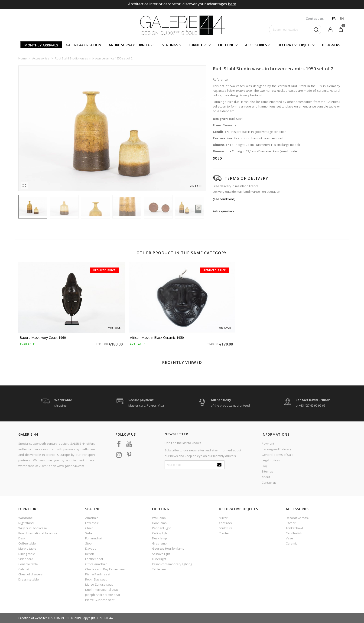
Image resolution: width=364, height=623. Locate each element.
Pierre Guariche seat (100, 600)
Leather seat (94, 559)
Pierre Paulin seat (98, 574)
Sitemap (267, 471)
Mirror (223, 518)
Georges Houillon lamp (168, 548)
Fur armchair (94, 538)
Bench (90, 554)
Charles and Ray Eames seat (105, 569)
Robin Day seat (96, 579)
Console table (28, 564)
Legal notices (271, 460)
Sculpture (226, 528)
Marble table (27, 548)
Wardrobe (26, 518)
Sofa (89, 533)
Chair (89, 528)
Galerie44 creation (83, 45)
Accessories (256, 45)
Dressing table (29, 579)
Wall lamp (159, 518)
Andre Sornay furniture (132, 45)
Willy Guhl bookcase (33, 528)
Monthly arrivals (41, 45)
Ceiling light (160, 533)
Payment (268, 444)
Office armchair (96, 564)
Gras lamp (159, 543)
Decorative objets (294, 45)
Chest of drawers (31, 574)
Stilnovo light (161, 554)
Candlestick (294, 533)
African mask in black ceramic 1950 (157, 338)
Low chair (92, 523)
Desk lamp (159, 538)
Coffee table (27, 543)
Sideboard (26, 559)
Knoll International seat (102, 590)
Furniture (198, 45)
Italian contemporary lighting (172, 564)
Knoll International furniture (38, 533)
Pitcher (291, 523)
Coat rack (226, 523)
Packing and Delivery (276, 449)
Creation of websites (33, 618)
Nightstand (26, 523)
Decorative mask (298, 518)
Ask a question (223, 211)
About (266, 477)
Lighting (226, 45)
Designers (331, 45)
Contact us (269, 483)
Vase (289, 538)
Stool (89, 543)
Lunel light (159, 559)
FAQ (264, 466)
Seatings (170, 45)
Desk (22, 538)
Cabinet (24, 569)
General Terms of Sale (278, 455)
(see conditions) (224, 199)
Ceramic (291, 543)
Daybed (91, 548)
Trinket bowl (294, 528)
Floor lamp (159, 523)
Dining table (27, 554)
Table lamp (160, 569)
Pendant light (161, 528)
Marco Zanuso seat (99, 584)
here (232, 4)
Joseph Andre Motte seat (103, 595)
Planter (224, 533)
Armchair (91, 518)
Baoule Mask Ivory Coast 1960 (43, 338)
